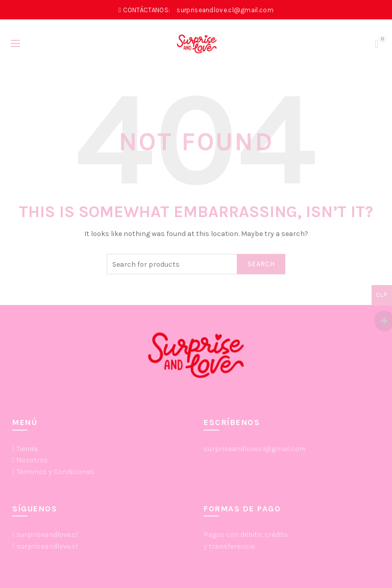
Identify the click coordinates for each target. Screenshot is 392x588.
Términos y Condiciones (55, 472)
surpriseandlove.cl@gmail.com (255, 449)
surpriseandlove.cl (47, 535)
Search (261, 264)
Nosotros (32, 460)
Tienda (27, 449)
